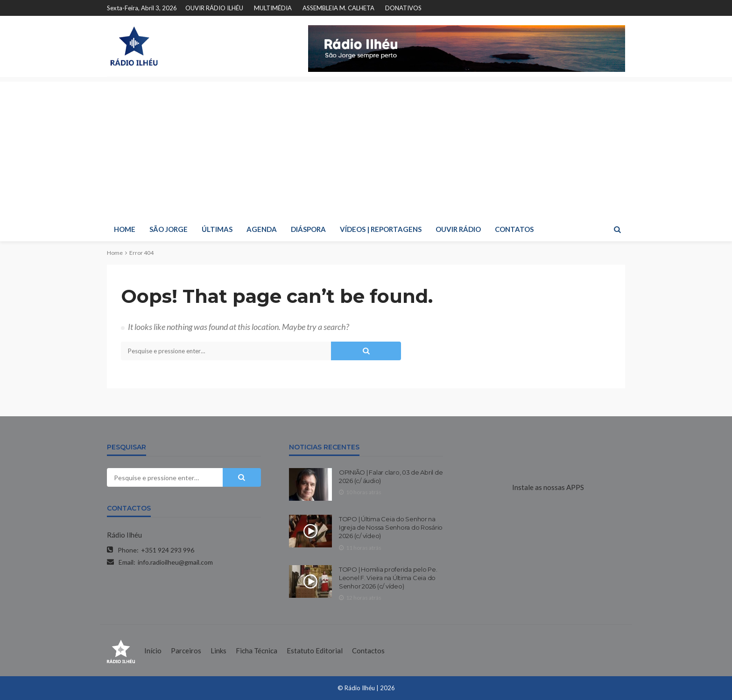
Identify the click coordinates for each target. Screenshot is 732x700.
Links (218, 651)
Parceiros (186, 651)
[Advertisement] (366, 147)
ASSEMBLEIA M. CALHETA (338, 8)
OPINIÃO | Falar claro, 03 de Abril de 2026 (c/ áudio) (391, 476)
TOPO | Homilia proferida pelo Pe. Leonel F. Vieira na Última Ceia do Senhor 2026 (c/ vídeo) (388, 578)
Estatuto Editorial (315, 651)
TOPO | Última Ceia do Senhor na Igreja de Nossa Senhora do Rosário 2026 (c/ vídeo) (391, 527)
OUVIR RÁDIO (458, 229)
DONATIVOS (403, 8)
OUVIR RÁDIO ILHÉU (214, 8)
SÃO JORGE (169, 229)
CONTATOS (514, 229)
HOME (125, 229)
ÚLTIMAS (217, 229)
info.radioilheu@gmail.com (175, 562)
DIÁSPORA (308, 229)
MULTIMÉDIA (273, 8)
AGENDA (262, 229)
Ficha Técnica (257, 651)
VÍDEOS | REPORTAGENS (381, 229)
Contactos (368, 651)
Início (153, 651)
